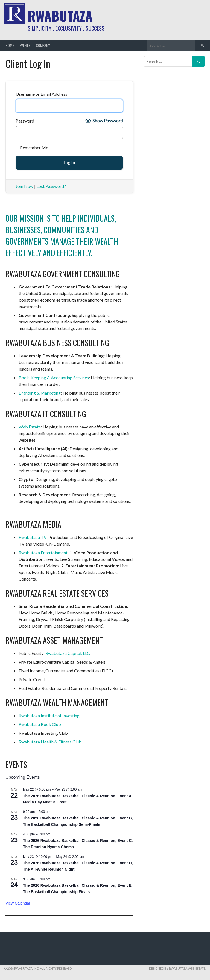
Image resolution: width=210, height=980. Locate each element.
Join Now (24, 186)
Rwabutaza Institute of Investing (49, 715)
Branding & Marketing (40, 393)
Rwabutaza (60, 16)
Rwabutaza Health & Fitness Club (50, 742)
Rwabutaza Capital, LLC (68, 653)
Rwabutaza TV (33, 537)
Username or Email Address (41, 94)
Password (25, 121)
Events (25, 45)
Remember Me (32, 148)
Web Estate (30, 427)
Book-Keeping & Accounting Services (54, 377)
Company (43, 45)
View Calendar (18, 903)
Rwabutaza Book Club (40, 724)
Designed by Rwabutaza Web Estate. (177, 968)
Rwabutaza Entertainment (43, 552)
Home (10, 45)
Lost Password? (51, 186)
